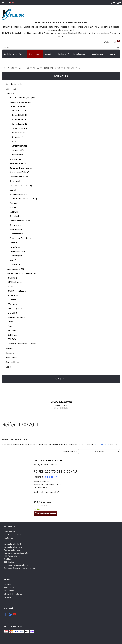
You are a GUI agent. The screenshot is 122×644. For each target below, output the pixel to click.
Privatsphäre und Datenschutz (16, 535)
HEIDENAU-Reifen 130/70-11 (61, 402)
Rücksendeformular (12, 550)
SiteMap (7, 559)
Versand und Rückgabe (13, 544)
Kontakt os (9, 538)
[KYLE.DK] (13, 14)
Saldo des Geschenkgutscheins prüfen (20, 568)
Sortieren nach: (70, 451)
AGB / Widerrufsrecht (13, 556)
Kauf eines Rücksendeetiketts (16, 553)
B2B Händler (9, 562)
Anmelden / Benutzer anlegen (16, 565)
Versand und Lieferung (13, 547)
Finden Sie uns (10, 541)
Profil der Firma (10, 532)
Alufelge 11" (51, 477)
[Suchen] (118, 47)
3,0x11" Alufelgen (102, 444)
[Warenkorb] (112, 42)
